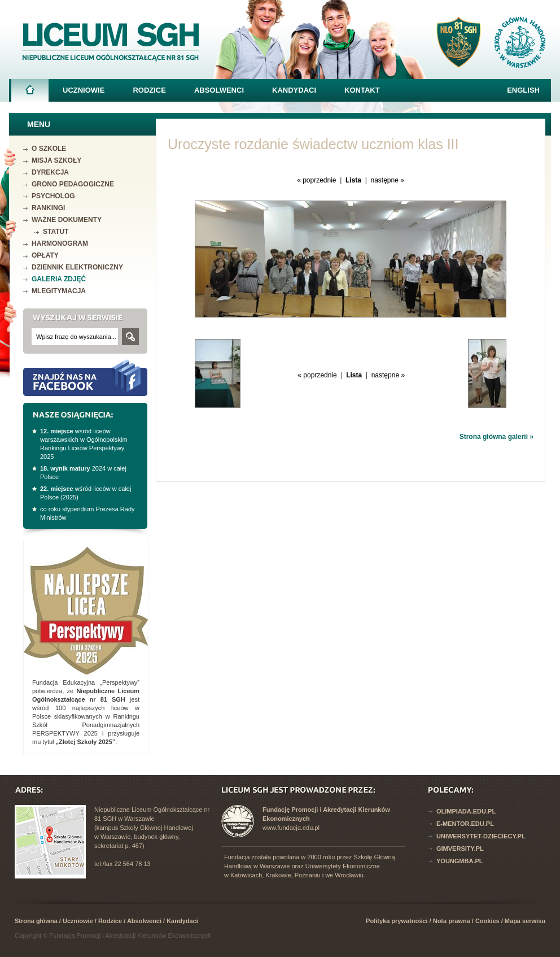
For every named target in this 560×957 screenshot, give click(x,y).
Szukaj (130, 337)
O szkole (49, 149)
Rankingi (48, 208)
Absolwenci (219, 90)
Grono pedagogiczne (73, 184)
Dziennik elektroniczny (77, 267)
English (523, 90)
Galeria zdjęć (59, 279)
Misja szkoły (56, 160)
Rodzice (149, 90)
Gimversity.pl (460, 849)
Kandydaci (294, 90)
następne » (387, 180)
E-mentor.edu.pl (465, 824)
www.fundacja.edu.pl (291, 828)
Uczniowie (84, 90)
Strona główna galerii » (496, 437)
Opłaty (45, 255)
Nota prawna (452, 921)
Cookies (487, 921)
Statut (56, 232)
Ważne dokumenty (67, 220)
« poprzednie (316, 180)
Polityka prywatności (397, 921)
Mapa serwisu (525, 921)
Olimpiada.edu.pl (466, 811)
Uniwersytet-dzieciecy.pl (481, 836)
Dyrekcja (50, 172)
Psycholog (53, 196)
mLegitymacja (59, 291)
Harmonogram (60, 243)
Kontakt (362, 90)
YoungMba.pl (460, 861)
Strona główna (30, 93)
